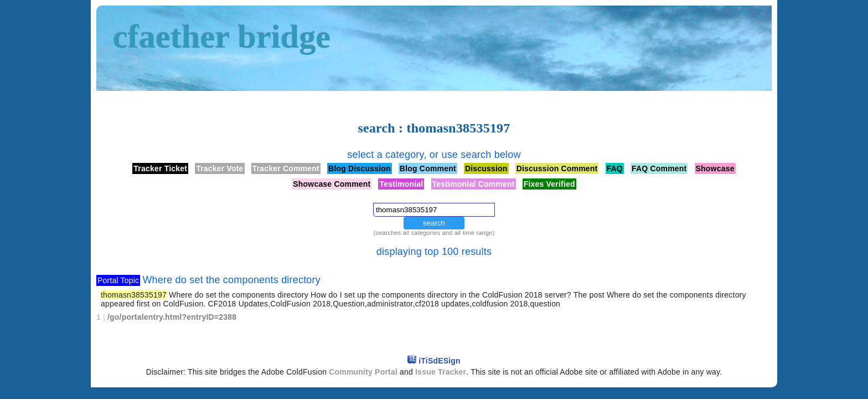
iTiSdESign (440, 361)
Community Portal (363, 372)
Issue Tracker (441, 372)
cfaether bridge (222, 37)
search (434, 223)
